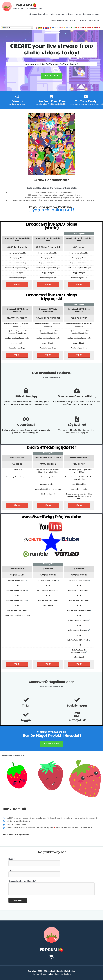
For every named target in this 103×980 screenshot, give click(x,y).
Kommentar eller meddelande (22, 881)
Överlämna (18, 900)
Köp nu (17, 285)
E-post (12, 870)
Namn (11, 859)
